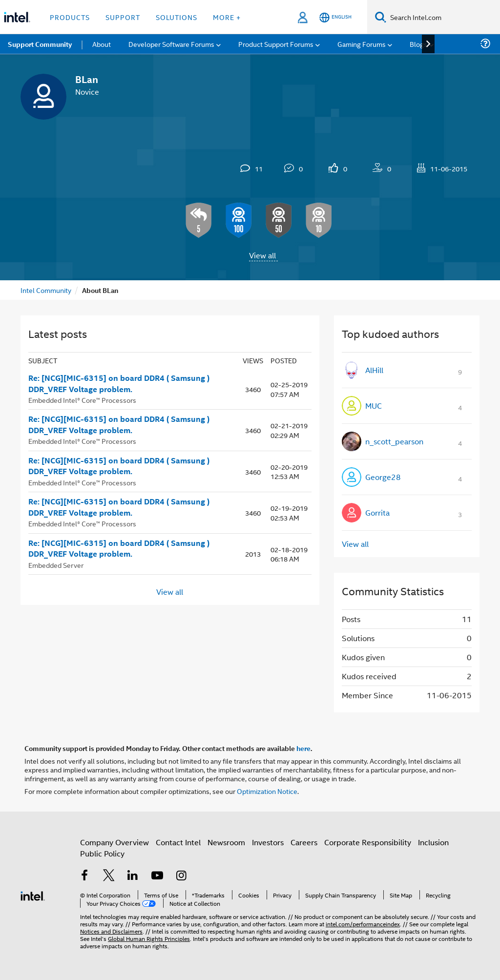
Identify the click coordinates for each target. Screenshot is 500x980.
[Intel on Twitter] (109, 876)
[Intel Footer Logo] (33, 895)
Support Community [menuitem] (40, 44)
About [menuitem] (102, 44)
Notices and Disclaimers (111, 931)
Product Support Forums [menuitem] (276, 44)
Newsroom (226, 842)
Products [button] (70, 17)
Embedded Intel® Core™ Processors (82, 400)
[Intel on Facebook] (84, 876)
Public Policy (102, 853)
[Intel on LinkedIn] (133, 876)
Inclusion (433, 842)
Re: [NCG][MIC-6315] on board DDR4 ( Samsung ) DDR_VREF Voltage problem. (119, 384)
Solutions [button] (177, 17)
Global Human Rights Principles (149, 938)
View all (262, 255)
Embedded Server (56, 565)
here (303, 748)
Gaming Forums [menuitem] (362, 44)
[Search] (381, 17)
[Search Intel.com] (443, 17)
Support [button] (123, 17)
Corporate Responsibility (368, 842)
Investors (268, 842)
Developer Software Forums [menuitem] (171, 44)
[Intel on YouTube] (157, 876)
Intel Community (46, 290)
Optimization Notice (267, 791)
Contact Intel (178, 842)
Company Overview (115, 842)
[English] (335, 17)
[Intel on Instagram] (181, 876)
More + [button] (227, 17)
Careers (304, 842)
